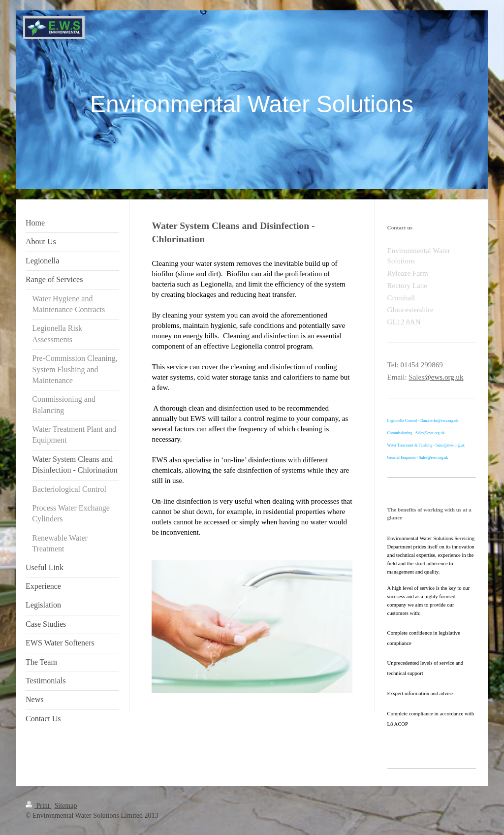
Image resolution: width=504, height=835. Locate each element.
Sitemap (66, 806)
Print (38, 806)
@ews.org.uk (444, 377)
